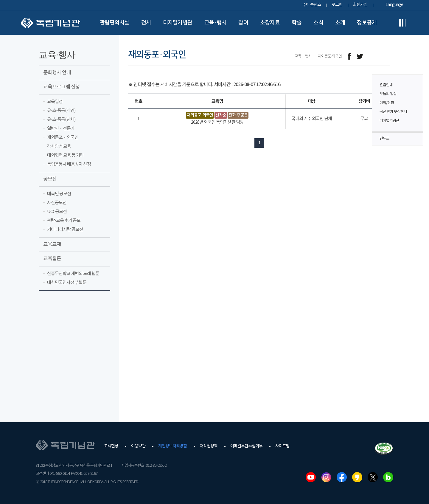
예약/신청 (387, 103)
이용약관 (138, 446)
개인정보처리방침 (172, 446)
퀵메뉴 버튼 (415, 99)
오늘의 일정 (388, 94)
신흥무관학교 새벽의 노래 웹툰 (73, 274)
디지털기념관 (178, 23)
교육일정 (55, 102)
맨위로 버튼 (415, 139)
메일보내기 (373, 56)
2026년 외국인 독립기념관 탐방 (217, 122)
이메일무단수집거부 (246, 446)
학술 (297, 23)
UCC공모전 (57, 212)
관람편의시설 (115, 23)
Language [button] (394, 5)
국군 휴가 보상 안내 (394, 112)
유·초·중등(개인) (61, 111)
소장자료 (270, 23)
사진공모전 (57, 203)
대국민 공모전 (59, 194)
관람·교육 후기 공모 (64, 221)
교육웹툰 (52, 259)
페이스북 (342, 477)
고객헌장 (111, 446)
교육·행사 (216, 23)
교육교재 (52, 244)
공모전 (50, 179)
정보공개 (367, 23)
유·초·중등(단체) (61, 120)
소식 (318, 23)
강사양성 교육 (59, 146)
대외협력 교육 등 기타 (65, 155)
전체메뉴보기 (402, 23)
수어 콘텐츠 (312, 5)
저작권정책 (209, 446)
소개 (340, 23)
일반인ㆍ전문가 (61, 129)
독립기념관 (50, 23)
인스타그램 (326, 477)
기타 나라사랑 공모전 (65, 230)
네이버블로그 (388, 477)
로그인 (337, 5)
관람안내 (386, 85)
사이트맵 (282, 446)
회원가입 (360, 5)
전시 (146, 23)
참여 (243, 23)
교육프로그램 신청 (62, 87)
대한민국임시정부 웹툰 (67, 283)
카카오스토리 (357, 477)
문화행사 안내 (57, 73)
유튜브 (311, 477)
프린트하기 (387, 56)
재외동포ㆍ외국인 (63, 138)
